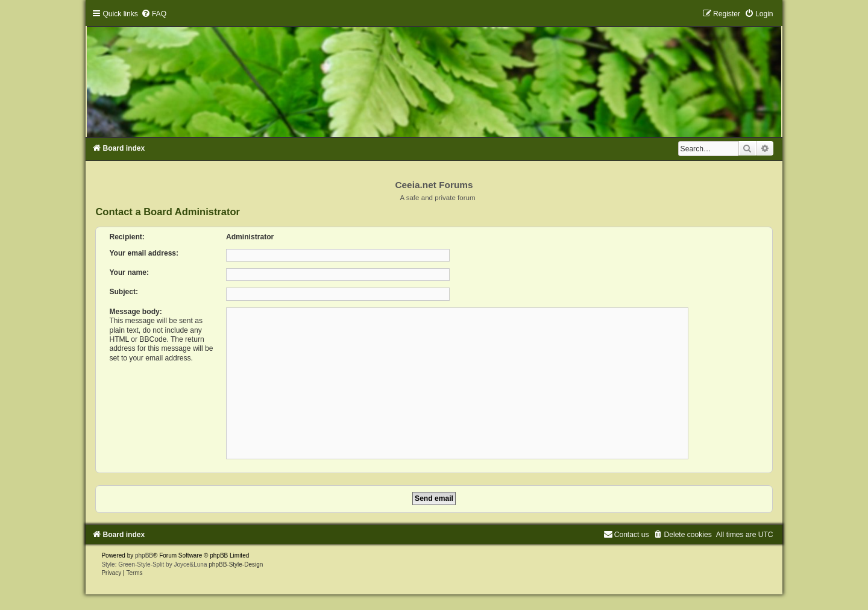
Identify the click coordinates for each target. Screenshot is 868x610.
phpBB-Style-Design (236, 564)
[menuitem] (154, 14)
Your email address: (144, 253)
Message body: (135, 312)
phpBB (144, 555)
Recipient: (127, 237)
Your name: (129, 272)
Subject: (124, 292)
